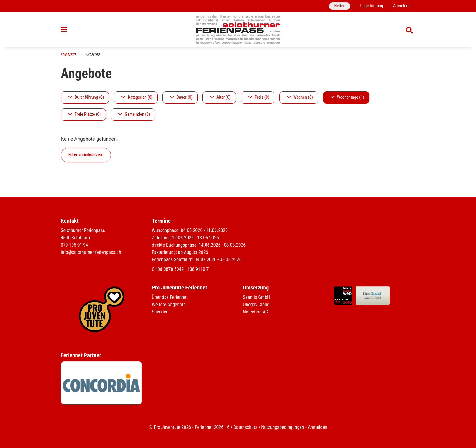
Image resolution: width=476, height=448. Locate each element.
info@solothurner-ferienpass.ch (91, 252)
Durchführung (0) (86, 97)
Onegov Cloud (256, 304)
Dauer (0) (181, 97)
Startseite (69, 55)
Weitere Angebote (169, 304)
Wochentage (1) (347, 97)
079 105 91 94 (74, 245)
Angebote (93, 55)
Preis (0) (259, 97)
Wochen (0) (300, 97)
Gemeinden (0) (134, 114)
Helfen (340, 6)
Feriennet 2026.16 (212, 427)
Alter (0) (220, 97)
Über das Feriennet (170, 297)
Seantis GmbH (257, 297)
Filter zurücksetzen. (86, 155)
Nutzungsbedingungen (282, 427)
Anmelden (402, 6)
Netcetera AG (256, 312)
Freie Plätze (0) (85, 114)
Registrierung (372, 6)
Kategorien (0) (137, 97)
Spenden (160, 312)
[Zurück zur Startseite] (238, 30)
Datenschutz (245, 427)
